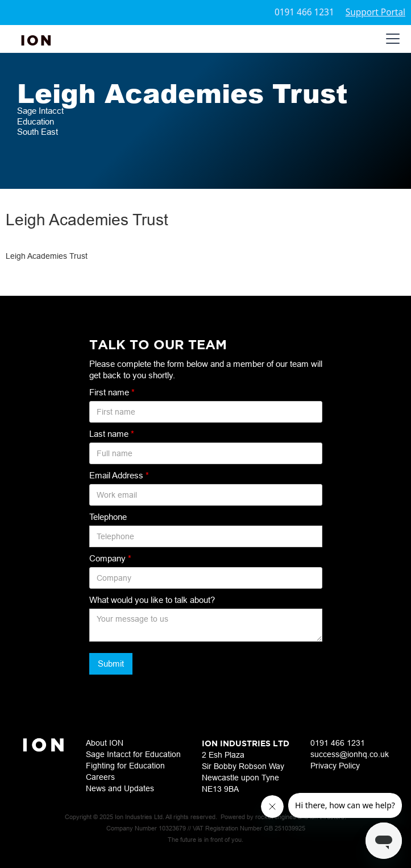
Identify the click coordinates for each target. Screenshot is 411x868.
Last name (112, 434)
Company (110, 558)
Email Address (119, 475)
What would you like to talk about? (152, 600)
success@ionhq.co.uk (350, 754)
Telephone (108, 517)
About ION (105, 743)
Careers (100, 777)
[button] (391, 39)
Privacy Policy (335, 766)
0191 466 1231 (304, 12)
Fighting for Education (125, 766)
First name (112, 392)
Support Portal (375, 12)
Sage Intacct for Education (133, 754)
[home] (37, 39)
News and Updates (120, 788)
